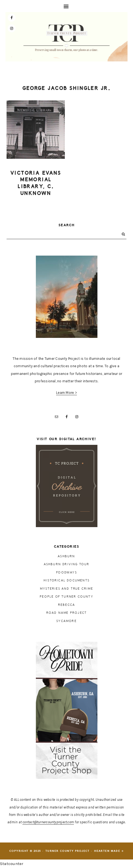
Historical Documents (66, 580)
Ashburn (66, 556)
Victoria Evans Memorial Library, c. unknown (36, 183)
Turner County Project (67, 38)
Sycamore (66, 621)
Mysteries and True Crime (66, 589)
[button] (66, 6)
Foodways (66, 572)
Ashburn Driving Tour (67, 564)
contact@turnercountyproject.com (48, 822)
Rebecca (66, 605)
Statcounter (12, 864)
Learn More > (66, 393)
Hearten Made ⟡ (109, 851)
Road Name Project (66, 613)
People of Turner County (66, 597)
